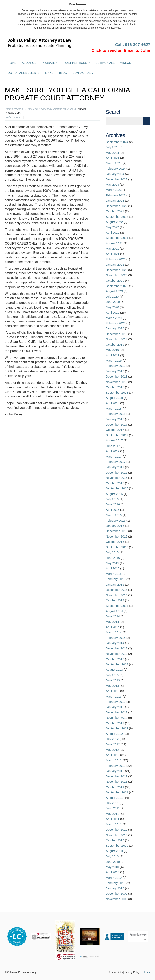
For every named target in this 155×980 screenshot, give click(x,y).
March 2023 (114, 190)
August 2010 (114, 851)
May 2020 (112, 307)
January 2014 (115, 643)
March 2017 (114, 457)
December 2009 (117, 894)
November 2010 (117, 835)
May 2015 (112, 563)
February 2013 (116, 702)
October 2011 (115, 787)
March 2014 (114, 632)
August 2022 (114, 222)
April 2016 (113, 510)
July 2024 (112, 147)
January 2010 (115, 888)
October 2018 (115, 387)
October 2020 (115, 281)
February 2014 (116, 638)
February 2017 (116, 462)
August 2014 (114, 611)
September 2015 (117, 547)
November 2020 (117, 275)
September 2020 (117, 286)
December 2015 (117, 531)
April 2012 (113, 755)
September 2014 (117, 606)
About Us (29, 63)
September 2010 (117, 846)
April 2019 (113, 355)
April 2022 (113, 233)
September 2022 (117, 217)
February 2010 (116, 883)
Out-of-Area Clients (24, 73)
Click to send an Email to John (121, 50)
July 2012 (112, 739)
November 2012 (117, 718)
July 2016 (112, 499)
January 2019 (115, 371)
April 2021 (113, 254)
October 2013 (115, 659)
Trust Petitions (74, 63)
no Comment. (13, 117)
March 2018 (114, 408)
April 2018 (113, 403)
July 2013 (112, 675)
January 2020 (115, 328)
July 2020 (112, 297)
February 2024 (116, 169)
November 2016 (117, 478)
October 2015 (115, 542)
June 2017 (113, 446)
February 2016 (116, 520)
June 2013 (113, 680)
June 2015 (113, 558)
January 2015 (115, 584)
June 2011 (113, 808)
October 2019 (115, 345)
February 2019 (116, 366)
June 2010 (113, 862)
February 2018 (116, 414)
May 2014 (112, 622)
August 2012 (114, 734)
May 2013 (112, 686)
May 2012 (112, 750)
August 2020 (114, 291)
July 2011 (112, 803)
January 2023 (115, 200)
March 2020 (114, 318)
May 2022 (112, 227)
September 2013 (117, 664)
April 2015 (113, 568)
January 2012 (115, 771)
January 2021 (115, 264)
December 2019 (117, 334)
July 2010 (112, 856)
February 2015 (116, 579)
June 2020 (113, 302)
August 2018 (114, 398)
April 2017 (113, 451)
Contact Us (82, 73)
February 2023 (116, 195)
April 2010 (113, 872)
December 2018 (117, 376)
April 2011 (113, 819)
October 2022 (115, 211)
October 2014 (115, 600)
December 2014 (117, 590)
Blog (63, 73)
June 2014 (113, 616)
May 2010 (112, 867)
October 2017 (115, 430)
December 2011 (117, 776)
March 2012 (114, 760)
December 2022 (117, 206)
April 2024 (113, 158)
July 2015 (112, 552)
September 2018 (117, 393)
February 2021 (116, 259)
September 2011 (117, 792)
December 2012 (117, 712)
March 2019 (114, 360)
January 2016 (115, 526)
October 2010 (115, 840)
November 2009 (117, 899)
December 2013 (117, 648)
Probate (48, 63)
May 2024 (112, 153)
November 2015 (117, 536)
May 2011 (112, 814)
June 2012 (113, 744)
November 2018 (117, 382)
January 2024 (115, 174)
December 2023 (117, 179)
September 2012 (117, 728)
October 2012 (115, 723)
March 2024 (114, 163)
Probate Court (13, 113)
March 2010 (114, 878)
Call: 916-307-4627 (133, 45)
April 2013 (113, 691)
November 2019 (117, 339)
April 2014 (113, 627)
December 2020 (117, 270)
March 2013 (114, 696)
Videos (126, 63)
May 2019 (112, 350)
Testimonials (104, 63)
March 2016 (114, 515)
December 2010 (117, 830)
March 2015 (114, 574)
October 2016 (115, 483)
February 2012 (116, 766)
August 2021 (114, 243)
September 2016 (117, 488)
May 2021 (112, 248)
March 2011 (114, 824)
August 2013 (114, 670)
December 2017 (117, 424)
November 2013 (117, 654)
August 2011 (114, 798)
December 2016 (117, 472)
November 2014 (117, 595)
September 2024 (117, 142)
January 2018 (115, 419)
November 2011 (117, 782)
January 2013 (115, 707)
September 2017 (117, 435)
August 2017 (114, 440)
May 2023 (112, 185)
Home (12, 63)
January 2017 (115, 467)
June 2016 (113, 504)
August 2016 (114, 494)
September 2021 (117, 238)
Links (49, 73)
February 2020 (116, 323)
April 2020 (113, 312)
